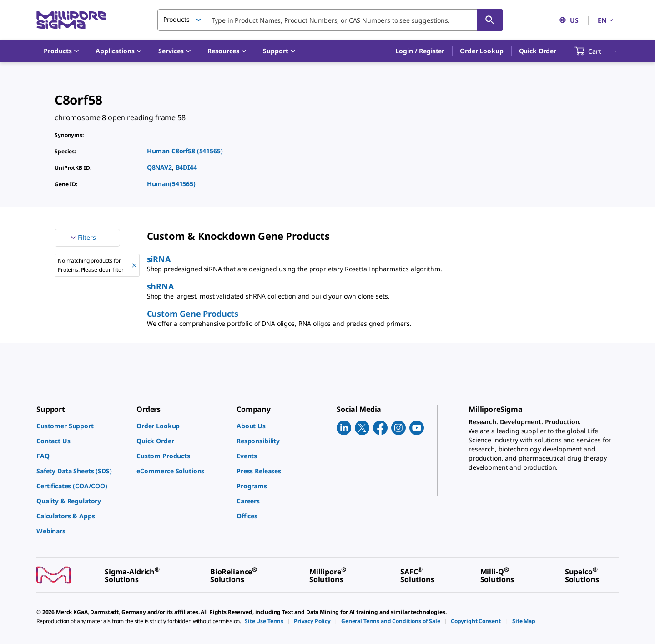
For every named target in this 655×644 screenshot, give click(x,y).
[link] (82, 426)
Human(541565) (171, 184)
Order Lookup (481, 51)
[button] (420, 51)
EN (606, 20)
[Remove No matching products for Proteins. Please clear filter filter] (134, 265)
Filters (82, 238)
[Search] (490, 20)
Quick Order (538, 51)
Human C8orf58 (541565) (185, 151)
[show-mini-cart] (596, 51)
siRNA (159, 259)
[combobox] (330, 20)
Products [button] (176, 19)
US (569, 20)
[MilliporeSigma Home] (71, 20)
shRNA (160, 286)
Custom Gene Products (193, 314)
